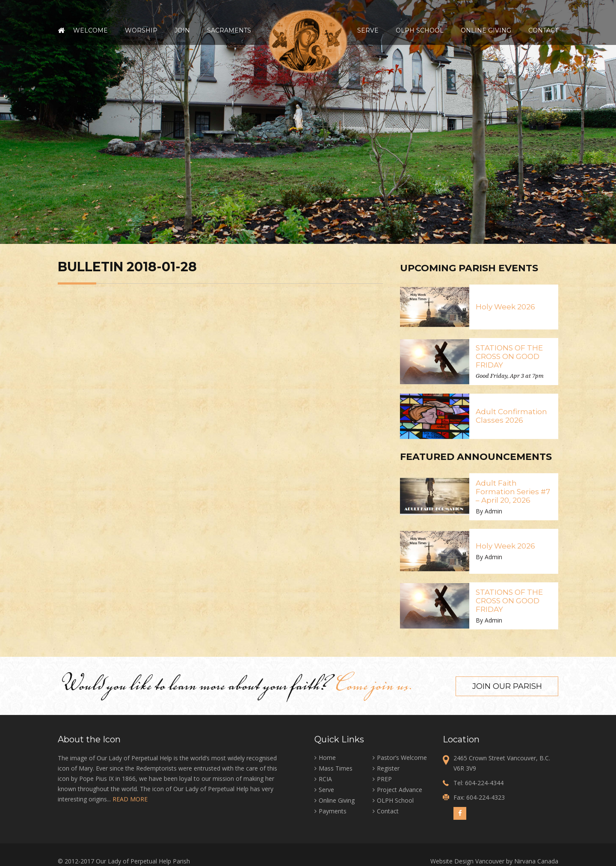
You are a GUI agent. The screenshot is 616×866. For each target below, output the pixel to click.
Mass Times (336, 767)
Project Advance (400, 789)
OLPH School (420, 30)
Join (182, 30)
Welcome (90, 30)
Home (61, 30)
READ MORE (130, 798)
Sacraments (229, 30)
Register (388, 767)
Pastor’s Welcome (402, 757)
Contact (543, 30)
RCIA (325, 778)
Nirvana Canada (536, 860)
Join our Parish (507, 685)
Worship (141, 30)
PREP (384, 778)
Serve (368, 30)
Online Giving (486, 30)
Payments (333, 810)
